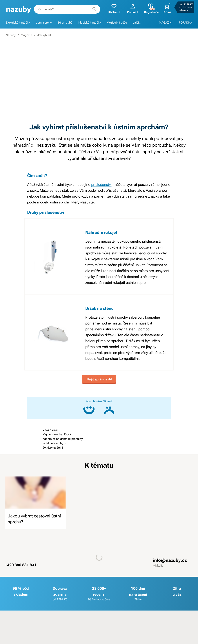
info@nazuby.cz (170, 560)
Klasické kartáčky (90, 23)
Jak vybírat (44, 35)
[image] (35, 493)
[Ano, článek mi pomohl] (89, 410)
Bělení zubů (65, 23)
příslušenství (101, 184)
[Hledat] (95, 9)
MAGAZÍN (165, 23)
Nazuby (11, 35)
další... (137, 23)
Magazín (26, 35)
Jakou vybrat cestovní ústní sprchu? (34, 519)
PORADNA (186, 23)
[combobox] (67, 9)
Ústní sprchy (44, 23)
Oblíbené (114, 8)
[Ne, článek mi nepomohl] (109, 410)
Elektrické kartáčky (18, 23)
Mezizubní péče (117, 23)
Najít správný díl (99, 379)
